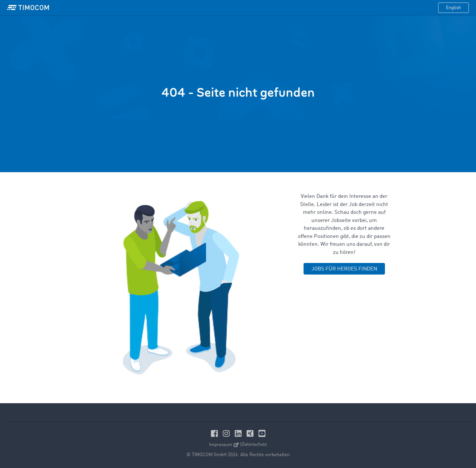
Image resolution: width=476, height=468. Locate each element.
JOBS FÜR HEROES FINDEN (344, 269)
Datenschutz (254, 445)
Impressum (224, 445)
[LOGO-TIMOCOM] (28, 8)
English (453, 8)
